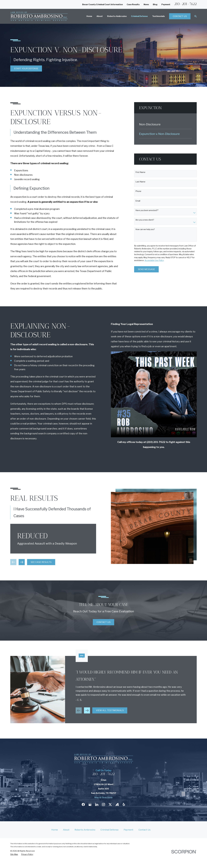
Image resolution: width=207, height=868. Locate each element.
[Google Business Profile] (90, 804)
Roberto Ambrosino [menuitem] (117, 16)
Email (138, 201)
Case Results (133, 4)
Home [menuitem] (89, 16)
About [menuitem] (100, 16)
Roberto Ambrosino (85, 830)
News (146, 4)
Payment (166, 4)
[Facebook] (83, 804)
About (66, 830)
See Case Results (37, 562)
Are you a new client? (145, 220)
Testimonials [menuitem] (158, 16)
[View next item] (17, 562)
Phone (138, 191)
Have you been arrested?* (147, 210)
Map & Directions (103, 797)
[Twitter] (110, 804)
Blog (155, 4)
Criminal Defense (110, 830)
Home (55, 830)
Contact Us (180, 16)
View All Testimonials (110, 715)
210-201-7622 (185, 4)
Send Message (146, 269)
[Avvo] (117, 804)
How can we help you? (145, 229)
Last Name (140, 182)
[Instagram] (103, 804)
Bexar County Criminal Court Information (103, 4)
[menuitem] (165, 124)
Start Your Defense (26, 68)
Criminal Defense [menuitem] (139, 16)
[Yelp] (124, 804)
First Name (140, 172)
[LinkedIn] (97, 804)
